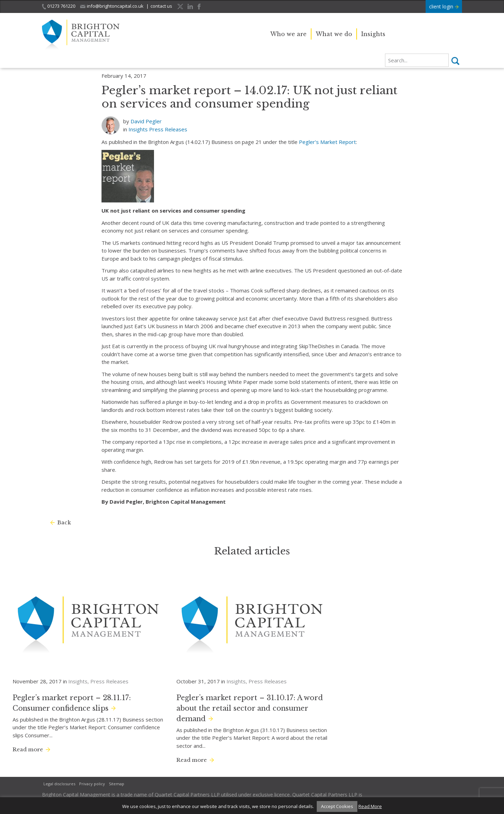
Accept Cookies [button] (337, 806)
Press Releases (168, 129)
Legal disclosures (59, 784)
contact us (161, 6)
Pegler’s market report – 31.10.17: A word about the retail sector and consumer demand (250, 708)
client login (444, 6)
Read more (28, 749)
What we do (334, 34)
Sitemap (117, 784)
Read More (370, 806)
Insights (373, 34)
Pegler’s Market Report (327, 142)
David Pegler (146, 121)
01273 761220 (59, 6)
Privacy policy (92, 784)
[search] (417, 60)
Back (64, 522)
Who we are (288, 34)
